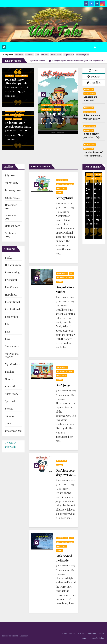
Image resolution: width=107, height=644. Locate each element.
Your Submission (97, 638)
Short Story (47, 109)
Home (64, 633)
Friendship (10, 111)
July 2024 (10, 175)
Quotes (24, 76)
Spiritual (10, 401)
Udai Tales (19, 55)
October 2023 (13, 226)
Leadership (11, 317)
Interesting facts (83, 55)
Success (9, 416)
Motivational (12, 346)
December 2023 (11, 206)
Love (13, 115)
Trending (94, 83)
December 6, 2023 (16, 87)
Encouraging (12, 272)
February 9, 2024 (52, 119)
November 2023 (11, 217)
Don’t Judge (63, 385)
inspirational (69, 55)
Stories (57, 109)
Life (37, 55)
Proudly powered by (10, 636)
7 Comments (89, 224)
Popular (94, 77)
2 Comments (98, 224)
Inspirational (47, 105)
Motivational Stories (64, 105)
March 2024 (12, 183)
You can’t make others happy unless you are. (17, 83)
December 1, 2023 (67, 566)
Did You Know (90, 126)
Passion (20, 115)
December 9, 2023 (67, 480)
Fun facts (45, 55)
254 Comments (63, 489)
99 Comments (60, 123)
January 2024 (12, 198)
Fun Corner (89, 89)
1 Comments (62, 306)
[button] (95, 47)
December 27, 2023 (67, 391)
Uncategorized (13, 431)
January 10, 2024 (66, 297)
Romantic (17, 119)
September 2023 (11, 235)
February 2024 (13, 190)
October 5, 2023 (15, 131)
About (101, 633)
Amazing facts (56, 55)
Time (8, 423)
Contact (84, 638)
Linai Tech (24, 636)
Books (8, 258)
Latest (94, 70)
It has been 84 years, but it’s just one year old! (93, 137)
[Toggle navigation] (102, 47)
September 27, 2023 (89, 202)
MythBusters (90, 94)
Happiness (9, 76)
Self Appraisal (54, 114)
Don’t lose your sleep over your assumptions (65, 475)
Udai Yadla (29, 55)
